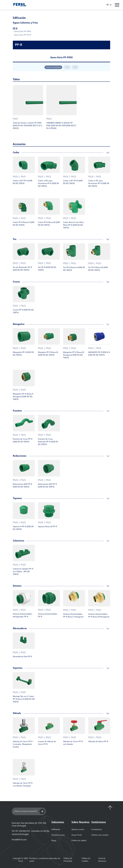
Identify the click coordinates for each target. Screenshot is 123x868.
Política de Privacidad (68, 860)
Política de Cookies (86, 860)
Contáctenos (97, 830)
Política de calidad (79, 841)
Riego (54, 841)
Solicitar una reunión (100, 835)
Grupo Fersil (77, 835)
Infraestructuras (58, 835)
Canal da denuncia (102, 860)
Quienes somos (78, 830)
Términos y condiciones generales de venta (45, 860)
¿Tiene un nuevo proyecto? (29, 811)
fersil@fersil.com (19, 840)
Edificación (56, 830)
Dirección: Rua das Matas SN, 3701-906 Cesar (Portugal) (29, 824)
